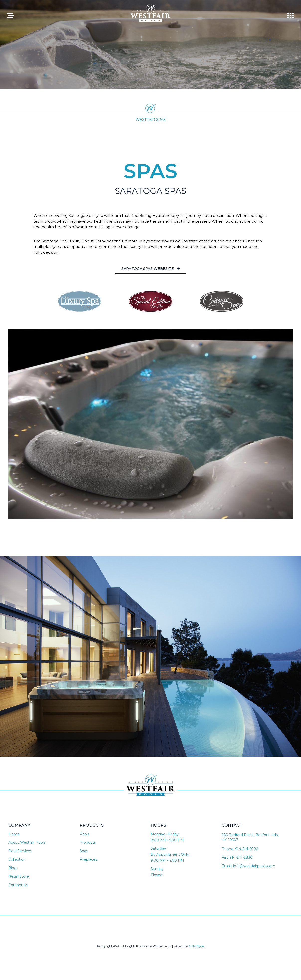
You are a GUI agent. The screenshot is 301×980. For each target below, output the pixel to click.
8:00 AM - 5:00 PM (167, 843)
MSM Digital (197, 949)
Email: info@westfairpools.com (248, 869)
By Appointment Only (170, 858)
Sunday (157, 872)
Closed (156, 878)
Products (88, 846)
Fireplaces (88, 863)
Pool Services (20, 854)
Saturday (158, 852)
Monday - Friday (165, 837)
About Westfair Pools (27, 846)
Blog (13, 871)
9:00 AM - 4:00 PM (167, 864)
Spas (84, 854)
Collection (17, 863)
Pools (84, 837)
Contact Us (18, 888)
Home (14, 837)
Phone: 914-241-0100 (240, 852)
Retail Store (19, 880)
